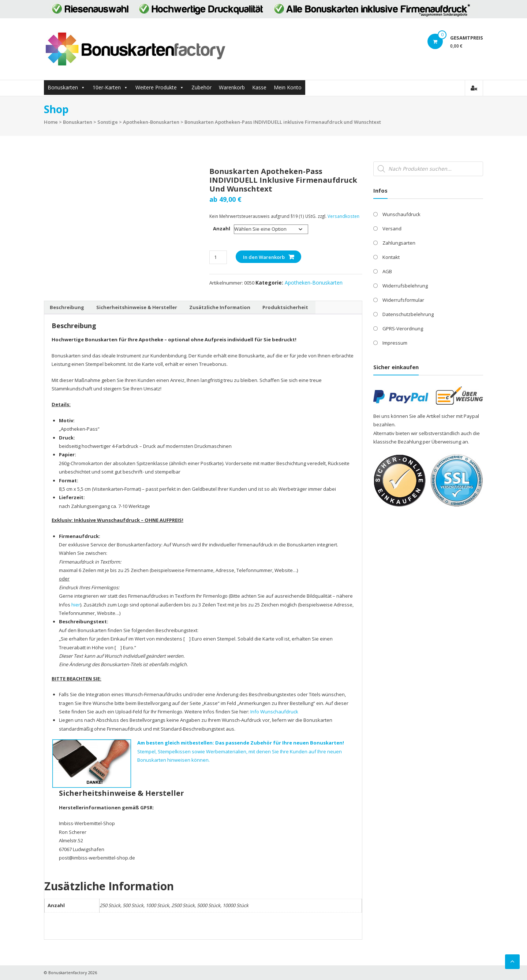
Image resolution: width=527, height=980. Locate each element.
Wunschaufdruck (401, 214)
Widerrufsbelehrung (405, 286)
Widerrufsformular (403, 300)
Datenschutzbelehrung (408, 314)
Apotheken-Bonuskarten (151, 122)
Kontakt (391, 257)
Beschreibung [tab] (67, 307)
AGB (387, 271)
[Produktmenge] (218, 257)
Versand (392, 229)
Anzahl (222, 229)
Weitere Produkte (156, 87)
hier (76, 605)
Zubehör (201, 87)
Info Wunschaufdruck (274, 712)
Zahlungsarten (399, 243)
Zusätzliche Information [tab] (220, 307)
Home (51, 122)
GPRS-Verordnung (403, 328)
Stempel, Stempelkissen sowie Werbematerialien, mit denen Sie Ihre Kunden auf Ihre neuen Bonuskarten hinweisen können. (241, 751)
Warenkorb (232, 87)
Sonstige (108, 122)
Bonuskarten (63, 87)
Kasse (259, 87)
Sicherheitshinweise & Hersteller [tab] (137, 307)
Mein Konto (288, 87)
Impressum (395, 343)
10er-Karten (107, 87)
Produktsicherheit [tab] (285, 307)
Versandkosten (343, 216)
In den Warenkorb (264, 257)
